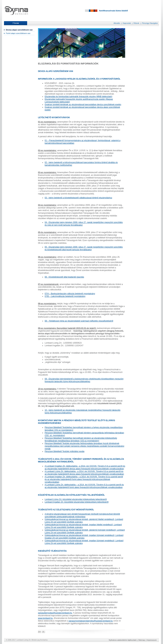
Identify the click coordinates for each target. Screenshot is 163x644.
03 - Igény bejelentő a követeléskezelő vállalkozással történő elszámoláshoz (78, 198)
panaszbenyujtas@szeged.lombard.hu (55, 613)
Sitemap (141, 640)
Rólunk (136, 23)
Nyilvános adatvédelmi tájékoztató (123, 640)
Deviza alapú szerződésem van (19, 30)
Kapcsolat (127, 23)
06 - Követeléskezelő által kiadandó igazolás (64, 277)
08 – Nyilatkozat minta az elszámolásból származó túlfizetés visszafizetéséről (79, 321)
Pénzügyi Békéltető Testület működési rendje (65, 451)
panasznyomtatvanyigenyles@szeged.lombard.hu (91, 621)
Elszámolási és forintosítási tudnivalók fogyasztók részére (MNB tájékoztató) (78, 97)
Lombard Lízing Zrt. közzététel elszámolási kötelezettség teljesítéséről (76, 499)
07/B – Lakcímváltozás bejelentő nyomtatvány (65, 296)
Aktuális (117, 23)
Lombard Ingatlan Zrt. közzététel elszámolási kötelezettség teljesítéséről (77, 502)
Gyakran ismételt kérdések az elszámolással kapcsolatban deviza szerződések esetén (83, 105)
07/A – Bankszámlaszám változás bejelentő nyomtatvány (70, 294)
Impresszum (152, 640)
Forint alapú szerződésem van (18, 33)
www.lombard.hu (45, 618)
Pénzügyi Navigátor (150, 23)
